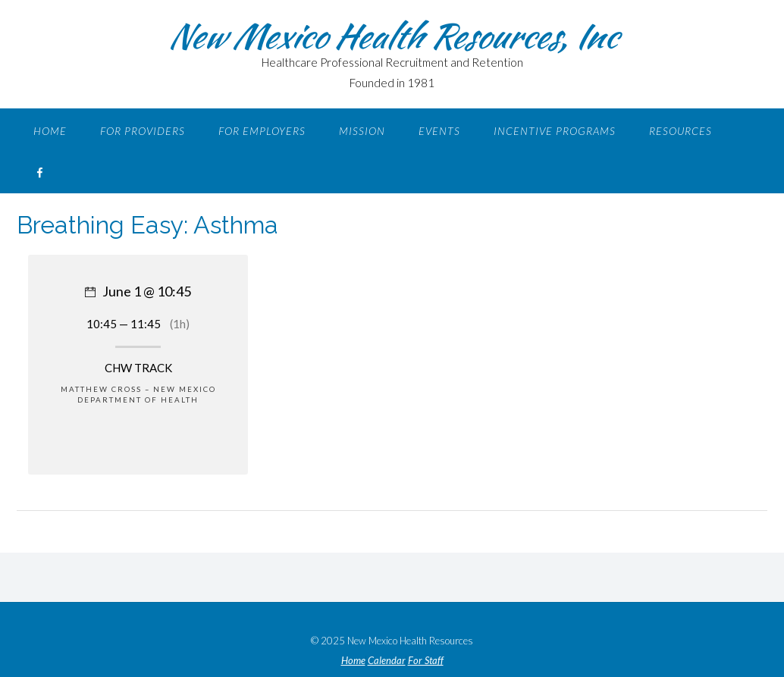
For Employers (262, 131)
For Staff (426, 661)
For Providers (143, 131)
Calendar (387, 661)
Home (50, 131)
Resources (681, 131)
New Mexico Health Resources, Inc (392, 36)
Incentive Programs (555, 131)
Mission (362, 131)
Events (439, 131)
